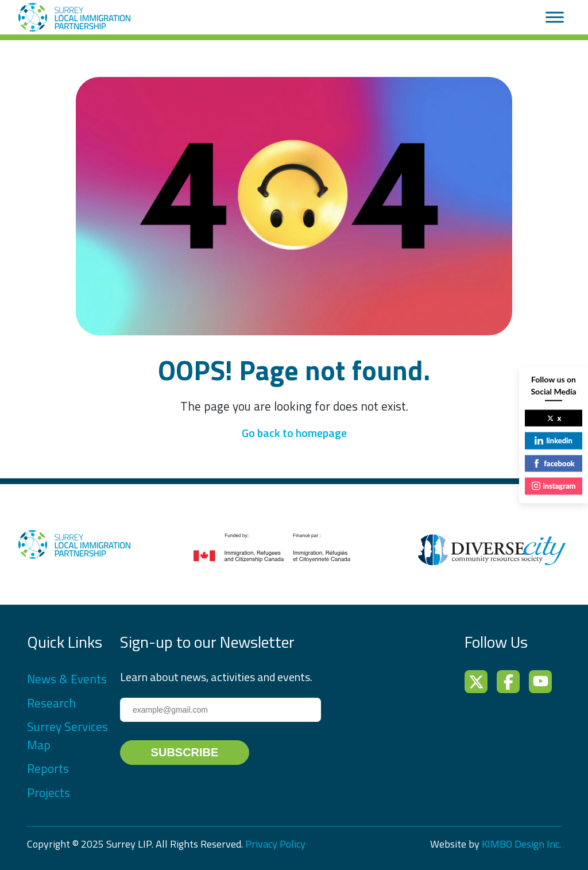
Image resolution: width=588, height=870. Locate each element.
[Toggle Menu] (555, 17)
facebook (554, 463)
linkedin (553, 440)
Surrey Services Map (67, 736)
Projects (49, 792)
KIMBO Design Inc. (521, 844)
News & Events (67, 679)
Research (51, 703)
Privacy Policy (275, 844)
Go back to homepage (294, 433)
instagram (554, 486)
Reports (48, 768)
